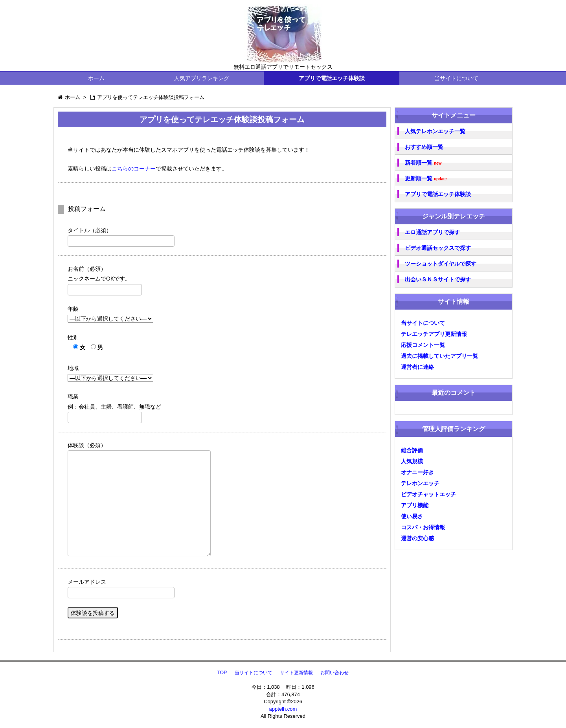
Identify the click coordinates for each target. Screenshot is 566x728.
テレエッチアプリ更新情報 (434, 334)
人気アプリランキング (202, 78)
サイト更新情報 (296, 673)
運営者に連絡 (417, 367)
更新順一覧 (426, 179)
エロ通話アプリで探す (432, 232)
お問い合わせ (334, 673)
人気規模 (412, 461)
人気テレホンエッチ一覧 (435, 131)
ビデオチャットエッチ (428, 494)
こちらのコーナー (134, 169)
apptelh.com (283, 709)
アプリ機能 (415, 505)
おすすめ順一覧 (424, 147)
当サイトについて (456, 78)
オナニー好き (417, 472)
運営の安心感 (417, 538)
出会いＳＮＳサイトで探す (438, 279)
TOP (222, 673)
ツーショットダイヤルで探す (441, 264)
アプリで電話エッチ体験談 (332, 78)
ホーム (96, 78)
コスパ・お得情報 (423, 527)
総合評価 (412, 450)
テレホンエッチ (420, 483)
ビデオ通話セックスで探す (438, 248)
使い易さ (412, 516)
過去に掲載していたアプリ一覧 (439, 356)
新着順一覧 (423, 163)
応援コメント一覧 (423, 345)
